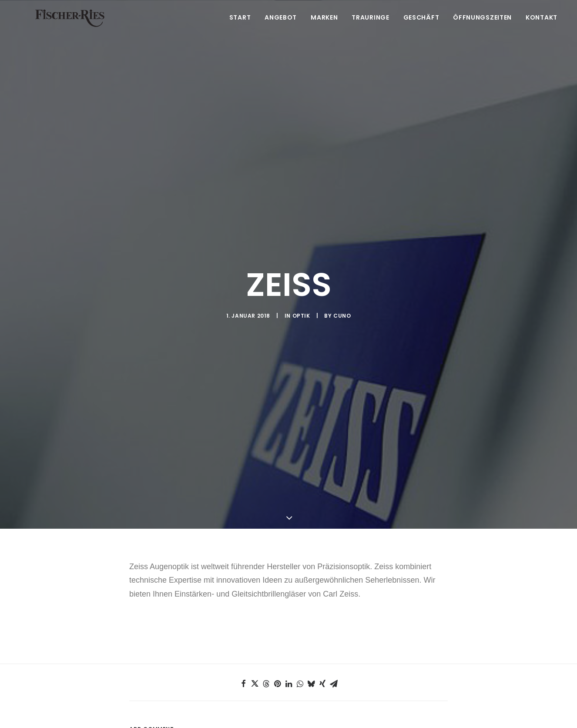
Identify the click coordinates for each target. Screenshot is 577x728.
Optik (301, 291)
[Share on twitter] (255, 635)
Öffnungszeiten (482, 29)
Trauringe (370, 29)
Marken (324, 29)
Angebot (281, 29)
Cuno (342, 291)
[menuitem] (243, 29)
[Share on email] (334, 635)
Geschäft (421, 29)
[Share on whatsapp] (300, 635)
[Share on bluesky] (311, 635)
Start (240, 29)
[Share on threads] (266, 635)
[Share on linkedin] (288, 635)
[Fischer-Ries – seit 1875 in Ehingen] (71, 29)
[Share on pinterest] (277, 635)
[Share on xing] (322, 635)
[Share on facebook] (243, 635)
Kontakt (542, 29)
